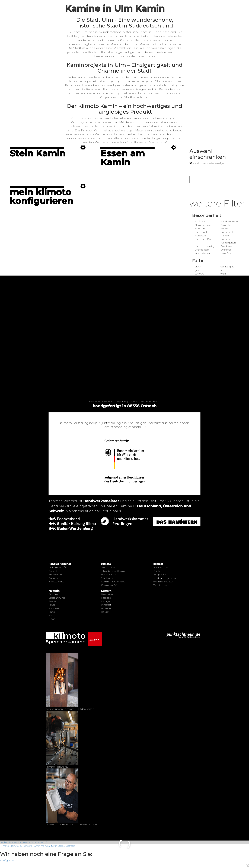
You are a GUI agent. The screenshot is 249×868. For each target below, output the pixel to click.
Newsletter (95, 401)
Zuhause (54, 578)
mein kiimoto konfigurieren (41, 197)
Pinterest (134, 401)
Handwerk (55, 608)
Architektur (55, 594)
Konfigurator (7, 860)
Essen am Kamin (123, 158)
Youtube (146, 401)
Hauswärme (161, 567)
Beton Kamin (109, 574)
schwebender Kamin (113, 571)
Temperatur (160, 574)
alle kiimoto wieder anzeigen (207, 163)
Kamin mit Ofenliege (113, 582)
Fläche (157, 571)
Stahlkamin (108, 578)
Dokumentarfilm (58, 567)
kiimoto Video (56, 582)
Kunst (52, 612)
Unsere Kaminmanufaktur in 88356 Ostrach (50, 846)
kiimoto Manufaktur (12, 846)
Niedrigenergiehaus (165, 578)
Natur (52, 615)
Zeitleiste (53, 571)
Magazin (54, 591)
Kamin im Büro (110, 585)
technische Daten (163, 582)
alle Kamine (108, 567)
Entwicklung (56, 574)
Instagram (121, 401)
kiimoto (106, 564)
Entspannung (57, 598)
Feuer (52, 605)
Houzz (157, 401)
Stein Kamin (38, 153)
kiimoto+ (159, 564)
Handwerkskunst (60, 564)
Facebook (107, 401)
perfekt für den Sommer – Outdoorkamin (24, 842)
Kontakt (106, 591)
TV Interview (160, 585)
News (52, 619)
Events (52, 601)
